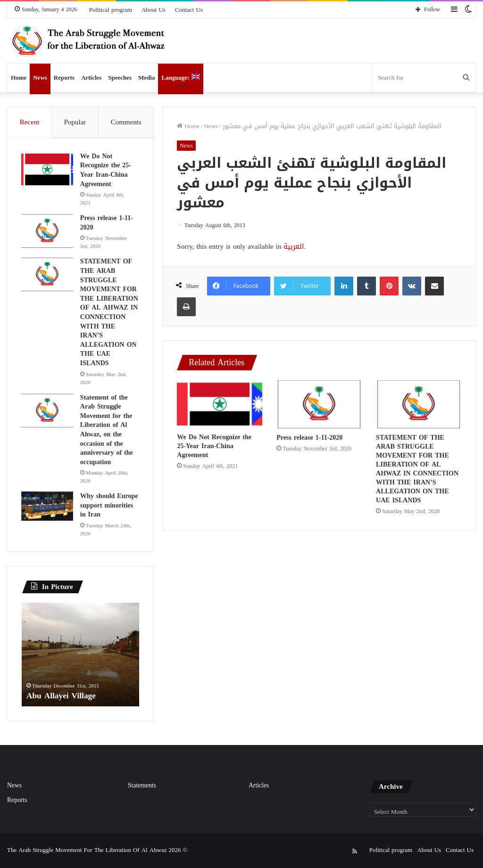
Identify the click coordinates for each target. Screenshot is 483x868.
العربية (294, 246)
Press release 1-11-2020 (309, 438)
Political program (111, 10)
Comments (126, 122)
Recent (30, 122)
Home (19, 78)
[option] (81, 655)
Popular (75, 122)
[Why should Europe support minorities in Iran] (48, 507)
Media (146, 78)
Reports (64, 78)
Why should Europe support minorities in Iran (110, 506)
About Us (154, 10)
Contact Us (189, 10)
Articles (91, 78)
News (40, 78)
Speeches (120, 78)
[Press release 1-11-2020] (319, 404)
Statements (142, 786)
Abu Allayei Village (62, 696)
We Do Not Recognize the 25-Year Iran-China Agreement (214, 446)
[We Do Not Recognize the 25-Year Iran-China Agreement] (220, 404)
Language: (180, 78)
